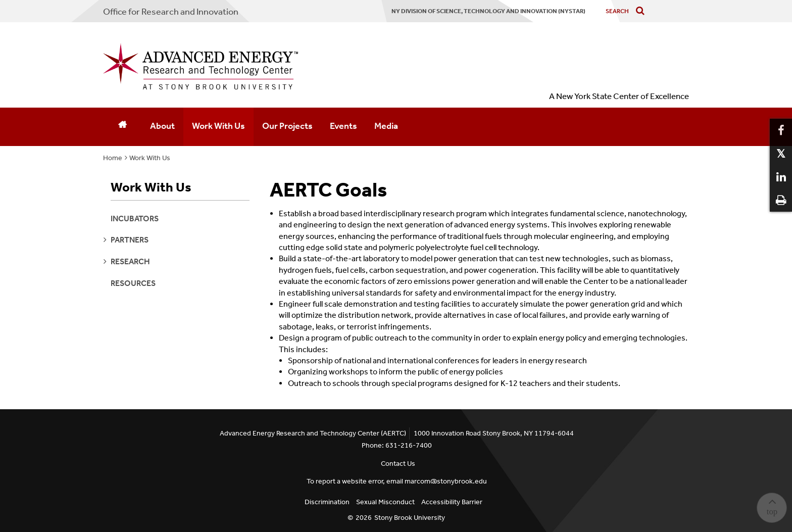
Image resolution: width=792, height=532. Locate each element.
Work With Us (218, 126)
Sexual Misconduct (385, 502)
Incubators (135, 219)
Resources (133, 283)
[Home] (122, 127)
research (130, 261)
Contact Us (398, 464)
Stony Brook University (410, 518)
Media (386, 126)
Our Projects (287, 126)
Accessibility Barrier (452, 502)
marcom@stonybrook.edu (446, 481)
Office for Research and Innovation (171, 12)
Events (343, 126)
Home (113, 158)
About (162, 126)
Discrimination (327, 502)
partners (130, 240)
